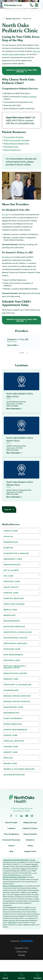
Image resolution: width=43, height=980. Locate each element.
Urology (8, 761)
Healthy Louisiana (29, 96)
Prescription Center (15, 675)
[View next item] (27, 353)
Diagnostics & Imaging (16, 554)
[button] (36, 5)
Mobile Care (10, 611)
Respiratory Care (13, 709)
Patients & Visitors (30, 832)
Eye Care (8, 576)
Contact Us (30, 843)
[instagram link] (32, 819)
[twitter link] (16, 819)
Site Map (21, 958)
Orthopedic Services (15, 645)
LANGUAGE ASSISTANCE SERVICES (16, 863)
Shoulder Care (12, 651)
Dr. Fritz (5, 214)
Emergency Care (13, 559)
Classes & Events (30, 837)
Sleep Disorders (13, 721)
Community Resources (11, 843)
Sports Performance (15, 732)
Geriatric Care (12, 582)
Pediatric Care (12, 662)
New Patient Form (11, 147)
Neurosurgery (12, 622)
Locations (11, 832)
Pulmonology (11, 692)
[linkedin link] (21, 819)
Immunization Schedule (13, 137)
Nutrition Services (14, 628)
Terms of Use (21, 955)
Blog (11, 855)
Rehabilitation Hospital (17, 704)
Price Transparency (11, 837)
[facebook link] (11, 819)
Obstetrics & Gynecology (18, 633)
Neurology (10, 616)
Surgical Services (14, 744)
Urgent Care (11, 755)
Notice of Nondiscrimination (13, 889)
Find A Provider (11, 826)
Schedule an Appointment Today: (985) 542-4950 (21, 71)
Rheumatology (12, 715)
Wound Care (10, 766)
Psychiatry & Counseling (18, 687)
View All (8, 509)
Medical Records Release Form (16, 143)
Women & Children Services (19, 772)
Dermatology (11, 542)
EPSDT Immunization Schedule (16, 140)
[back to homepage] (3, 19)
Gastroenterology (14, 778)
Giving (30, 849)
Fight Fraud (12, 926)
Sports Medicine (13, 727)
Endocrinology (12, 565)
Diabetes (9, 548)
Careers (11, 849)
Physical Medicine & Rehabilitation (15, 669)
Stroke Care (11, 738)
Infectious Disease (14, 605)
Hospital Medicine (14, 599)
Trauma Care (11, 749)
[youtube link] (27, 819)
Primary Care (11, 681)
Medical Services (13, 19)
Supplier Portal (30, 855)
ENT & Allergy (11, 571)
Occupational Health (16, 639)
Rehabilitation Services (17, 698)
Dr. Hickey (6, 257)
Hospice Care (11, 594)
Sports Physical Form (12, 150)
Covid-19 (8, 537)
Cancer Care (11, 531)
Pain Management (14, 656)
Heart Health (11, 588)
